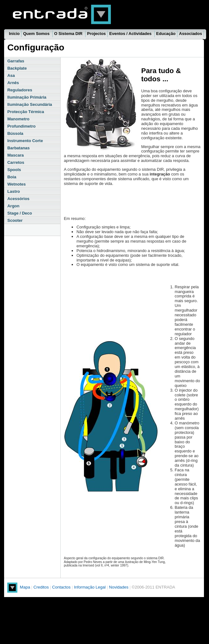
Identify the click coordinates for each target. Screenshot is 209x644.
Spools (14, 170)
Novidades (119, 587)
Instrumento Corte (25, 141)
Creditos (41, 587)
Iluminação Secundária (30, 104)
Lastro (14, 191)
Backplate (17, 68)
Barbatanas (18, 148)
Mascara (15, 155)
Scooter (15, 220)
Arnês (13, 83)
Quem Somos (37, 34)
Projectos (96, 34)
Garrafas (16, 61)
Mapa (25, 587)
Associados (191, 34)
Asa (11, 75)
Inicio (14, 34)
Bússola (15, 133)
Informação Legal (90, 587)
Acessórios (18, 199)
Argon (13, 206)
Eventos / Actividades (131, 34)
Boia (12, 177)
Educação (166, 34)
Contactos (61, 587)
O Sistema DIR (69, 34)
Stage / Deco (20, 213)
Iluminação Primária (27, 97)
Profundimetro (21, 126)
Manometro (18, 119)
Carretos (16, 162)
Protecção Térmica (26, 112)
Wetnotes (16, 184)
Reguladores (20, 90)
